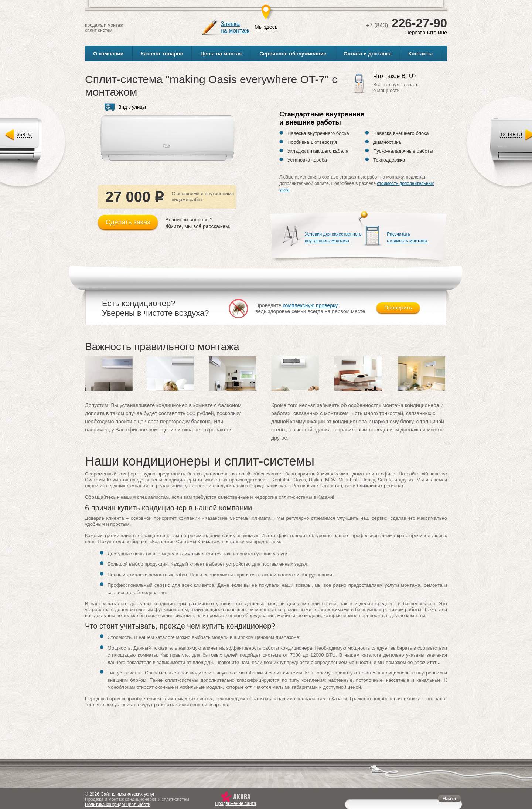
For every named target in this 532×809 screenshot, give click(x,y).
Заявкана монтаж (235, 27)
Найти (449, 798)
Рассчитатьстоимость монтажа (407, 237)
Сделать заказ (128, 222)
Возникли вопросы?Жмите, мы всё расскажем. (198, 223)
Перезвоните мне (426, 33)
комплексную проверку (310, 305)
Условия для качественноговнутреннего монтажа (333, 237)
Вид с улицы (132, 107)
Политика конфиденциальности (118, 805)
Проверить (398, 307)
